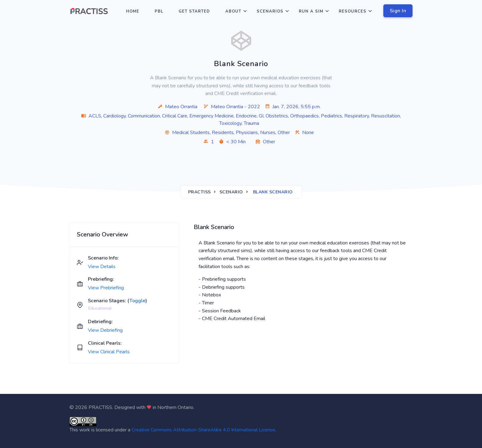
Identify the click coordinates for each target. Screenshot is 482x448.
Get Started (194, 11)
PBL (159, 11)
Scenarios (270, 11)
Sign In (398, 11)
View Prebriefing (106, 288)
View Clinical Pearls (109, 352)
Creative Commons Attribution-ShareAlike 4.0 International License (203, 430)
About (233, 11)
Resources (353, 11)
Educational (100, 308)
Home (133, 11)
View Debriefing (105, 330)
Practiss (200, 192)
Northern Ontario (175, 407)
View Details (102, 267)
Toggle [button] (137, 301)
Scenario (231, 192)
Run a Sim (311, 11)
